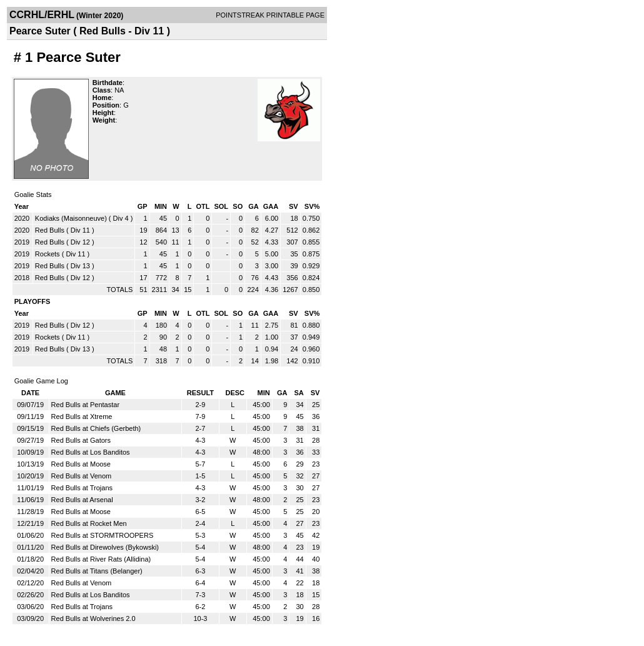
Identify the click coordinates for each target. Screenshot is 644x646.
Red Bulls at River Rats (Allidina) (101, 559)
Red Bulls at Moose (81, 464)
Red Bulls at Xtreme (82, 416)
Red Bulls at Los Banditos (91, 452)
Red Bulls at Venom (82, 476)
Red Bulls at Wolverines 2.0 (93, 618)
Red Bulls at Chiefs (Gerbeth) (96, 428)
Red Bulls (50, 230)
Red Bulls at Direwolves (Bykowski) (105, 547)
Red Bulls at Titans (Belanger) (97, 571)
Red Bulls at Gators (81, 440)
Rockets (48, 254)
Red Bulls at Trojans (82, 488)
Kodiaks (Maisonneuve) (71, 218)
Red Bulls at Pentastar (85, 405)
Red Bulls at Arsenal (82, 500)
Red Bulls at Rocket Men (89, 523)
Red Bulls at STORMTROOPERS (103, 535)
